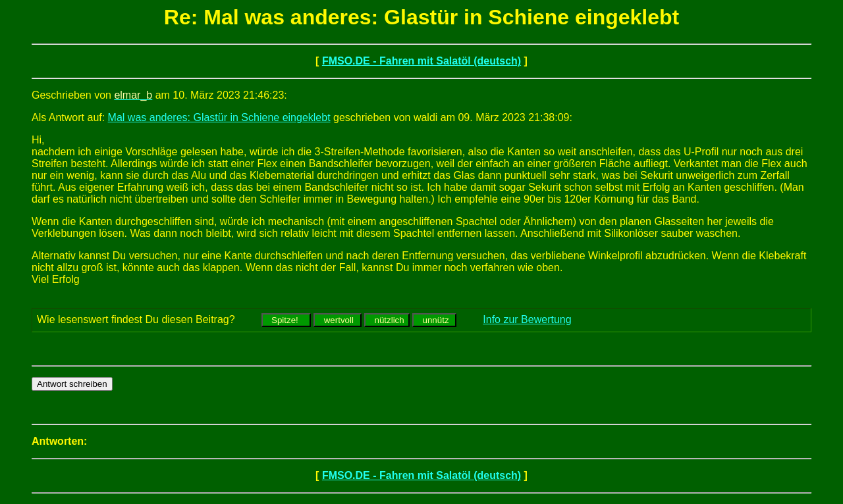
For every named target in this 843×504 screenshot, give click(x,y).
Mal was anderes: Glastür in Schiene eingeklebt (219, 117)
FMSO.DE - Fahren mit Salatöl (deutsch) (421, 61)
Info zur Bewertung (527, 319)
